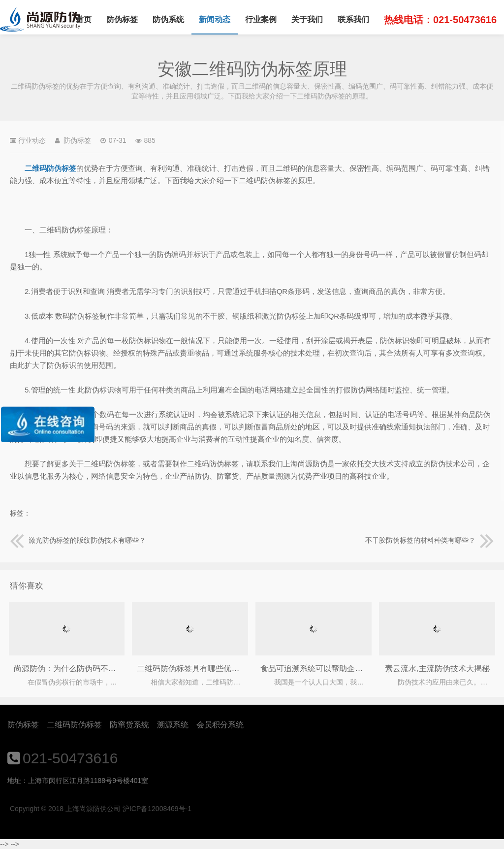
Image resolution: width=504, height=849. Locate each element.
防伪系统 (168, 19)
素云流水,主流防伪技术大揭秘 (437, 669)
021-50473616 (70, 758)
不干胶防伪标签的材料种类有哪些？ (430, 540)
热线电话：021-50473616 (440, 20)
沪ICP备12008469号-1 (157, 809)
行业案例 (261, 19)
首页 (84, 19)
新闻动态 (215, 19)
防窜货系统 (129, 725)
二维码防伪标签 (74, 725)
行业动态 (32, 140)
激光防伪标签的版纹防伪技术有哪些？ (78, 540)
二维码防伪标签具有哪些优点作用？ (200, 669)
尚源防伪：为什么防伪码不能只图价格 (81, 669)
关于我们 (307, 19)
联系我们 (353, 19)
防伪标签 (122, 19)
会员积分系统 (220, 725)
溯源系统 (173, 725)
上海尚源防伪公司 (40, 20)
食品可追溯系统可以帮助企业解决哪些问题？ (339, 669)
